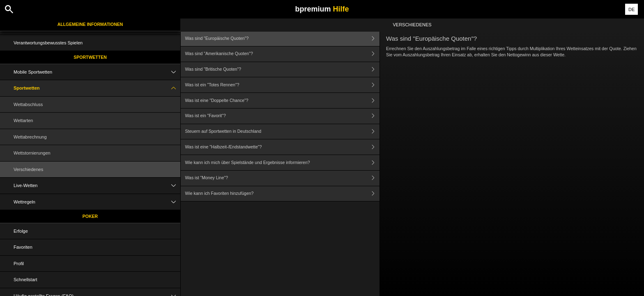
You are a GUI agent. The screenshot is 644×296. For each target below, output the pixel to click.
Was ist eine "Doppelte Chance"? (283, 101)
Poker (90, 216)
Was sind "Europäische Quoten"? (283, 38)
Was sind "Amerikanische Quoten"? (283, 54)
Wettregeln (97, 202)
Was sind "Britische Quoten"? (283, 70)
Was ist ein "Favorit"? (283, 116)
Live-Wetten (97, 186)
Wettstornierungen (32, 153)
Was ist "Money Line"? (283, 178)
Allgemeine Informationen (90, 24)
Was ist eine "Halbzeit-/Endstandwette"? (283, 147)
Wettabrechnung (30, 137)
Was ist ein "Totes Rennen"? (283, 85)
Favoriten (23, 247)
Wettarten (23, 120)
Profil (19, 264)
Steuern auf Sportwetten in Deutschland (283, 132)
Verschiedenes (28, 169)
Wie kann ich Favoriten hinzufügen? (283, 194)
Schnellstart (25, 280)
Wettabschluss (28, 104)
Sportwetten (90, 57)
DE (631, 9)
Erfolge (21, 231)
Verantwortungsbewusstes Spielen (48, 43)
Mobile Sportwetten (97, 72)
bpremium (322, 9)
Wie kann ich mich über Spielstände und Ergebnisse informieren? (283, 163)
